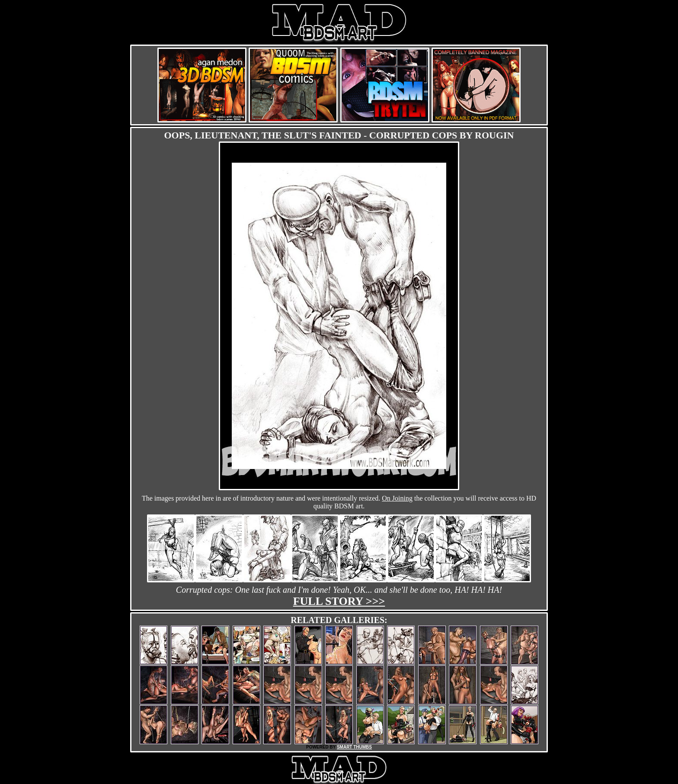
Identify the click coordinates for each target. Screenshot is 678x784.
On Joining (397, 498)
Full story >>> (339, 601)
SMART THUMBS (354, 747)
